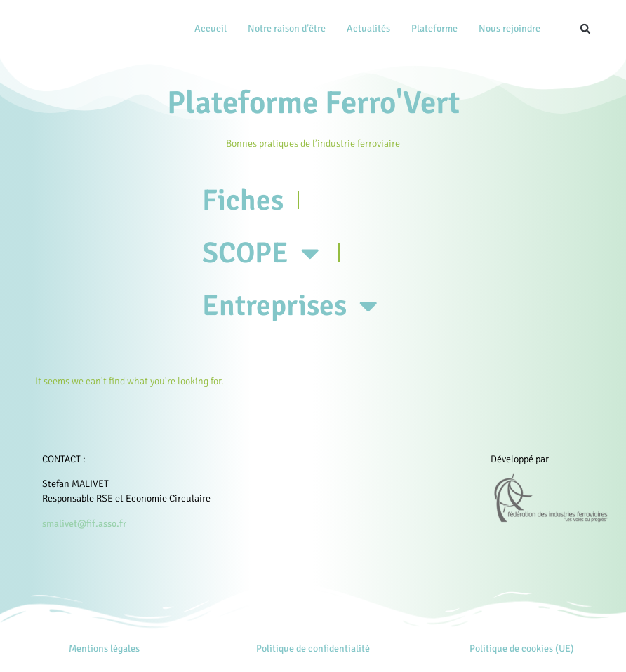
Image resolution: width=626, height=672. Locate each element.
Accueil (211, 28)
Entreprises (299, 314)
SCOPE (268, 258)
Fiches (246, 202)
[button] (585, 29)
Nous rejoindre (510, 28)
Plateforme (434, 28)
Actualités (368, 28)
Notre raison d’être (287, 28)
